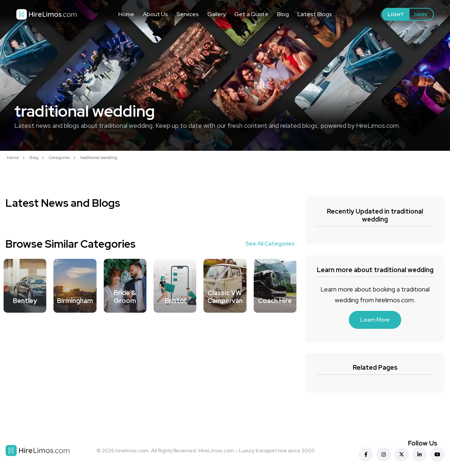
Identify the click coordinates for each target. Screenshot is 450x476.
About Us (155, 14)
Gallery (217, 14)
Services (188, 14)
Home (126, 14)
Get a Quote (251, 14)
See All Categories (270, 244)
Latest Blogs (315, 14)
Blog (283, 14)
